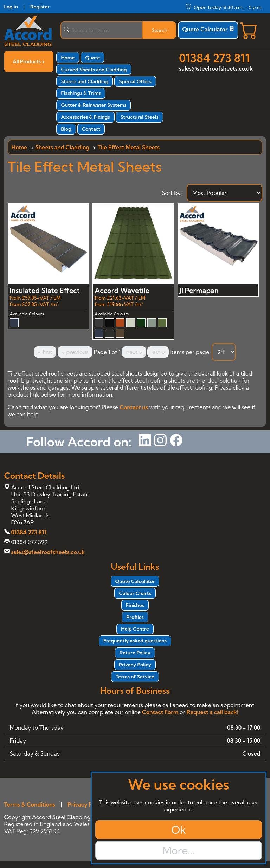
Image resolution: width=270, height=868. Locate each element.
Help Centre (135, 629)
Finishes (135, 605)
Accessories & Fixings (85, 117)
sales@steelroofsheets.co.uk (216, 68)
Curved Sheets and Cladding (94, 70)
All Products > (29, 61)
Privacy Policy (135, 665)
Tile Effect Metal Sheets (128, 147)
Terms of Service (135, 677)
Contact (91, 129)
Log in (11, 7)
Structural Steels (139, 117)
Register (40, 7)
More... (178, 850)
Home (68, 58)
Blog (66, 129)
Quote (92, 58)
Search (159, 30)
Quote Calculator (208, 29)
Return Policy (135, 653)
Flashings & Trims (81, 93)
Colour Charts (135, 593)
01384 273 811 (214, 58)
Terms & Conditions (30, 804)
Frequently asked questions (135, 641)
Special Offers (135, 81)
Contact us (134, 407)
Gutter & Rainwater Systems (94, 105)
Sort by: (172, 193)
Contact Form (160, 712)
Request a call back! (213, 712)
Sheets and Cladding (85, 81)
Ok (179, 830)
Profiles (135, 617)
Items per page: (190, 352)
